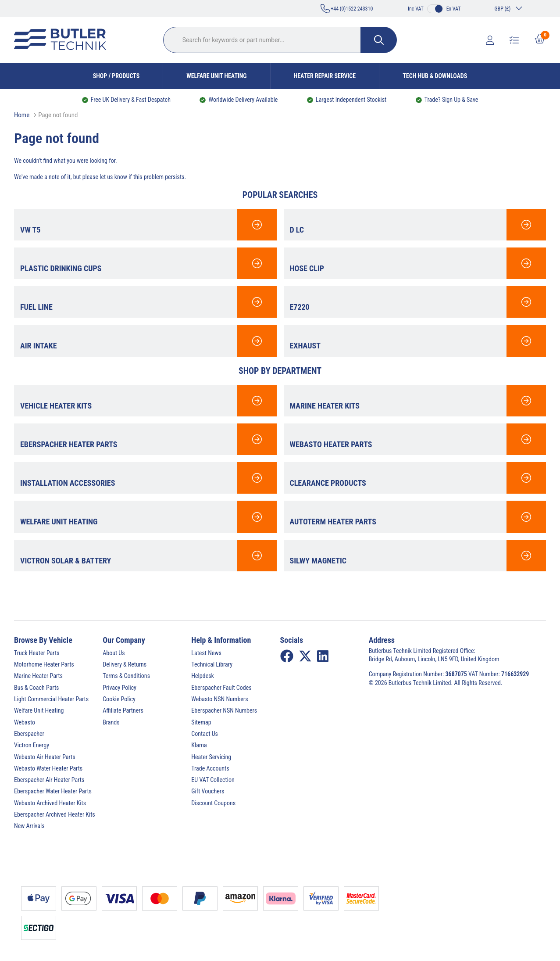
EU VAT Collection (213, 780)
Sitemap (201, 722)
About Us (114, 653)
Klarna (199, 745)
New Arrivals (29, 826)
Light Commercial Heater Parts (51, 699)
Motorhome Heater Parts (44, 664)
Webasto (25, 722)
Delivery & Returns (125, 664)
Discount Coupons (213, 803)
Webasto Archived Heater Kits (50, 803)
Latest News (206, 653)
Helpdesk (203, 676)
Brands (111, 722)
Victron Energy (32, 745)
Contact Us (205, 734)
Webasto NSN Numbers (219, 699)
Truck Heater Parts (37, 653)
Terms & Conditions (126, 676)
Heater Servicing (211, 757)
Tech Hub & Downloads (435, 76)
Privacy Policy (119, 688)
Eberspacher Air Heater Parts (49, 780)
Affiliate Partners (123, 710)
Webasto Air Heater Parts (45, 757)
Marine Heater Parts (38, 676)
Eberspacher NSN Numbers (224, 710)
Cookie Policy (119, 699)
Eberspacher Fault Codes (221, 688)
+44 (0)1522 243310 (347, 9)
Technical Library (212, 664)
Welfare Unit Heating (216, 76)
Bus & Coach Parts (36, 688)
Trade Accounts (210, 768)
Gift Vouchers (208, 791)
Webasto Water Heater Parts (48, 768)
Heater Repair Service (325, 76)
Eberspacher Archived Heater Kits (55, 814)
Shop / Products (116, 76)
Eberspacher (29, 734)
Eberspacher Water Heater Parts (53, 791)
